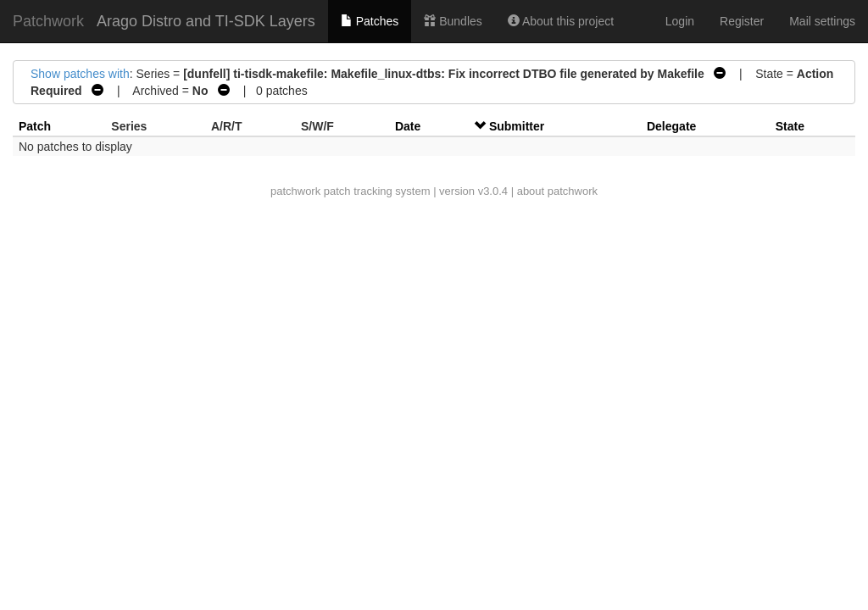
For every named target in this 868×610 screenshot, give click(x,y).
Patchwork (48, 21)
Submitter (517, 126)
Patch (35, 126)
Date (408, 126)
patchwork (295, 191)
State (790, 126)
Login (680, 21)
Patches (370, 21)
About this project (561, 21)
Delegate (671, 126)
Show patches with (80, 74)
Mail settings (822, 21)
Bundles (453, 21)
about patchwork (557, 191)
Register (742, 21)
